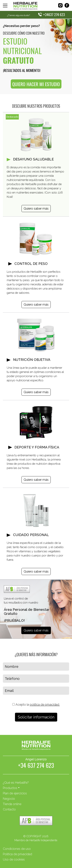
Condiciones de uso (17, 849)
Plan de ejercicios (15, 793)
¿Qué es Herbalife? (16, 783)
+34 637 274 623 (36, 766)
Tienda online (12, 804)
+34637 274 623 (54, 15)
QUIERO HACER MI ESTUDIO (36, 84)
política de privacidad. (45, 705)
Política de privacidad (17, 854)
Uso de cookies (14, 859)
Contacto (9, 809)
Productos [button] (10, 788)
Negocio (9, 799)
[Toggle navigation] (5, 6)
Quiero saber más (36, 209)
